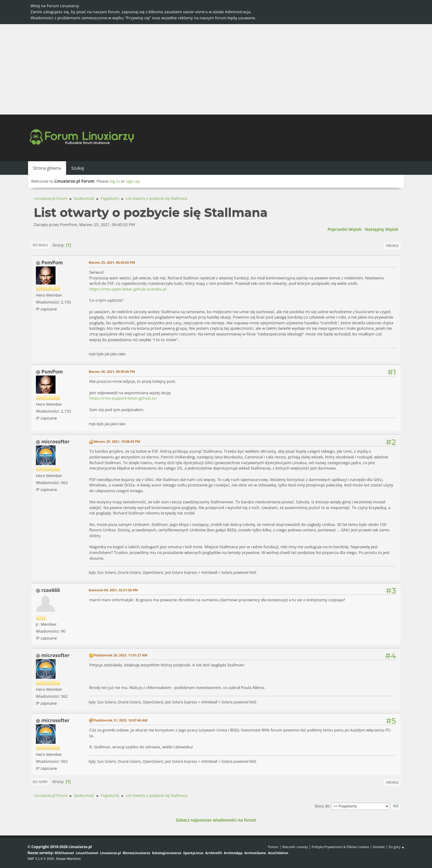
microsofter (56, 442)
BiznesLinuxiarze (137, 853)
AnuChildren (278, 853)
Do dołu (40, 245)
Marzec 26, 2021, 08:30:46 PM (112, 371)
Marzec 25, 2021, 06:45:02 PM (112, 262)
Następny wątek (382, 229)
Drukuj (392, 245)
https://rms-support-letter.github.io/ (123, 398)
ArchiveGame (255, 853)
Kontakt (379, 847)
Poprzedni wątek (344, 229)
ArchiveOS (213, 853)
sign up (133, 181)
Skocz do (322, 806)
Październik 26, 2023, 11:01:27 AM (121, 655)
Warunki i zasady (295, 847)
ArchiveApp (233, 853)
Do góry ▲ (397, 847)
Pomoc (273, 847)
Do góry (40, 782)
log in (115, 181)
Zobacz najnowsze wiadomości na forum (216, 820)
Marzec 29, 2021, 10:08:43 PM (117, 441)
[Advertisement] (216, 69)
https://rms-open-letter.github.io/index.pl (128, 289)
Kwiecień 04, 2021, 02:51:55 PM (113, 590)
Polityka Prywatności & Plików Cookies (340, 847)
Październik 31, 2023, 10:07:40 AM (121, 720)
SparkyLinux (193, 853)
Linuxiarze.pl (111, 853)
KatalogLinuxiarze (167, 853)
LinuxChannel (87, 853)
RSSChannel (64, 853)
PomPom (52, 263)
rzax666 (51, 590)
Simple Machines (68, 859)
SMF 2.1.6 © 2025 (41, 859)
